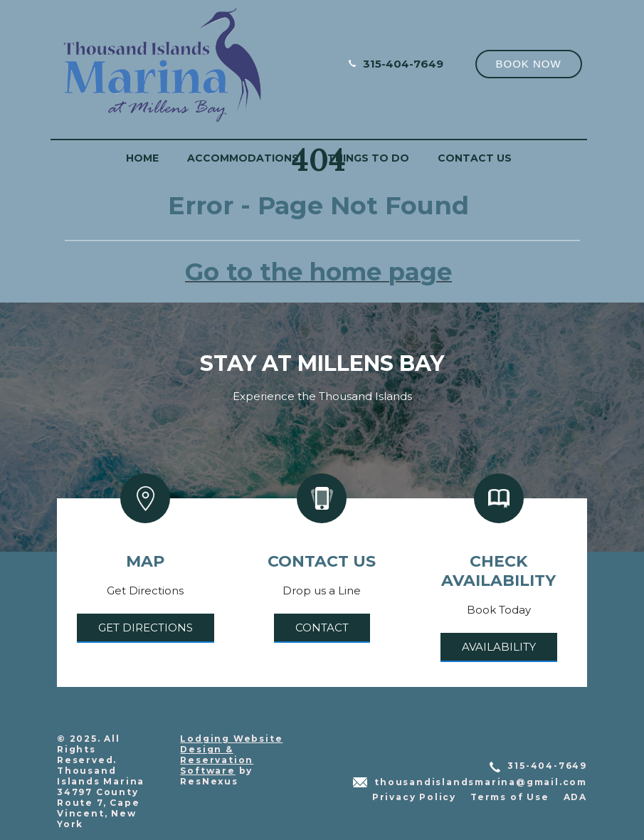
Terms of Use (510, 797)
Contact (322, 628)
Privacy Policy (414, 797)
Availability (499, 647)
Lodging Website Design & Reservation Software (231, 755)
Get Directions (146, 628)
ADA (575, 797)
